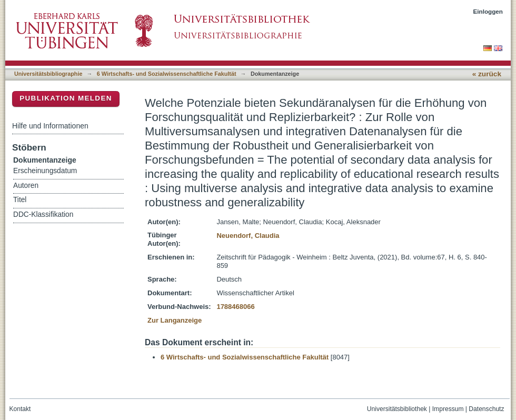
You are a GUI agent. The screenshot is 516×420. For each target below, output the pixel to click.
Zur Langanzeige (175, 320)
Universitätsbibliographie (48, 74)
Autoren (26, 186)
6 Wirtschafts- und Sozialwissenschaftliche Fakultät (167, 74)
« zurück (487, 74)
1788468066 (235, 307)
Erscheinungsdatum (45, 171)
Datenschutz (486, 409)
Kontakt (20, 409)
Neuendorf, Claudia (248, 236)
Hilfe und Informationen (50, 126)
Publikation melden (66, 98)
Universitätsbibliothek (397, 409)
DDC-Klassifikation (43, 214)
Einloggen (488, 11)
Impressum (448, 409)
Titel (20, 200)
